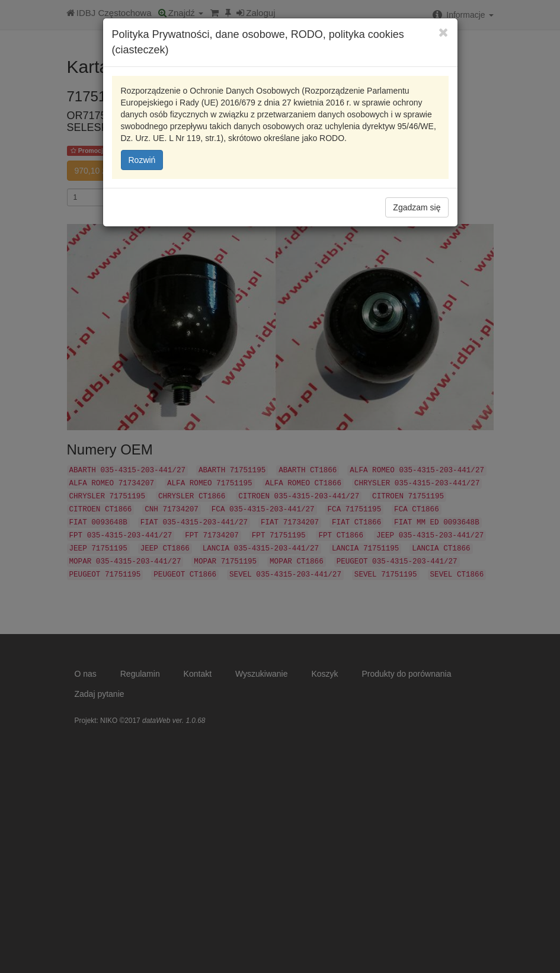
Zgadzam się (417, 207)
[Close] (444, 32)
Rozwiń (142, 160)
